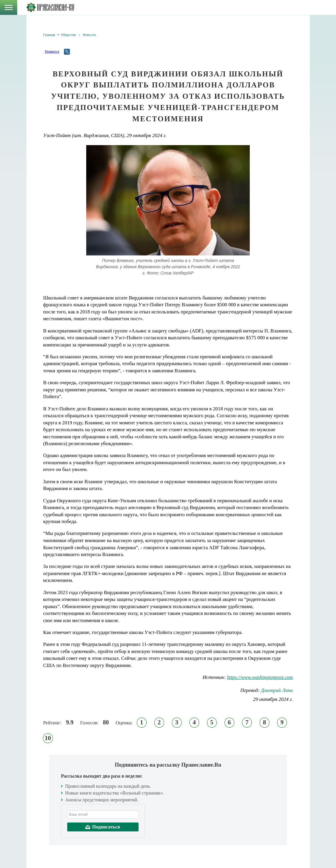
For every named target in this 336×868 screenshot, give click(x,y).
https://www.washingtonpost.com (260, 677)
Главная (49, 35)
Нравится (52, 51)
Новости (89, 35)
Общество (68, 35)
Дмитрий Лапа (277, 690)
